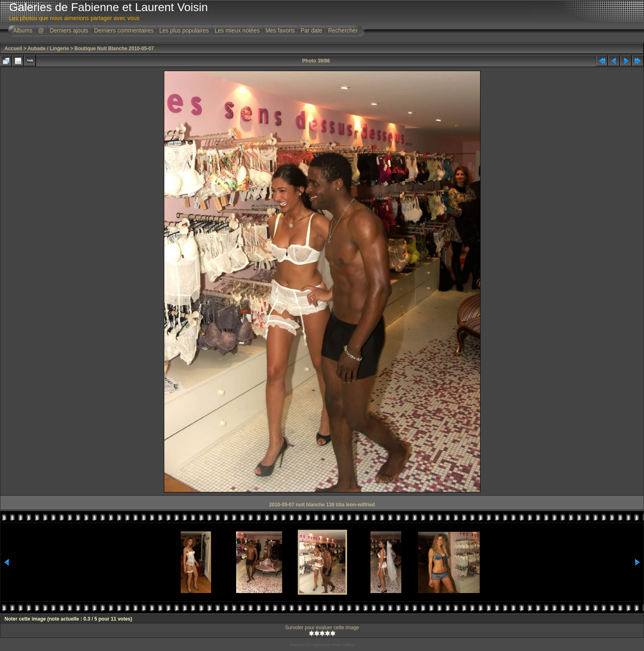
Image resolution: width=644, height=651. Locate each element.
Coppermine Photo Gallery (332, 645)
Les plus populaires (184, 30)
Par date (312, 30)
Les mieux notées (237, 30)
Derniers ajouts (69, 30)
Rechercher (343, 30)
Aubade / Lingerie (48, 48)
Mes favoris (280, 30)
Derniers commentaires (124, 30)
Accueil (13, 48)
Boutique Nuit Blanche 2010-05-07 (114, 48)
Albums (23, 30)
